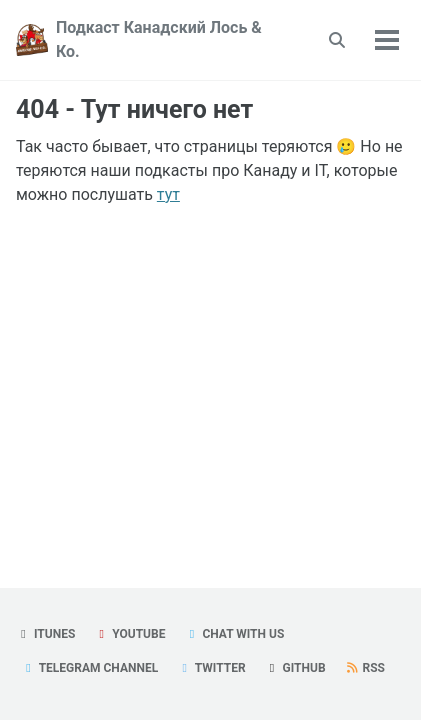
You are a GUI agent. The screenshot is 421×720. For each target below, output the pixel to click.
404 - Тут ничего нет (134, 109)
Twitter (211, 668)
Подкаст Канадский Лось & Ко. (159, 39)
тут (168, 194)
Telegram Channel (89, 668)
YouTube (129, 634)
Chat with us (234, 634)
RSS (365, 668)
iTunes (45, 634)
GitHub (295, 668)
